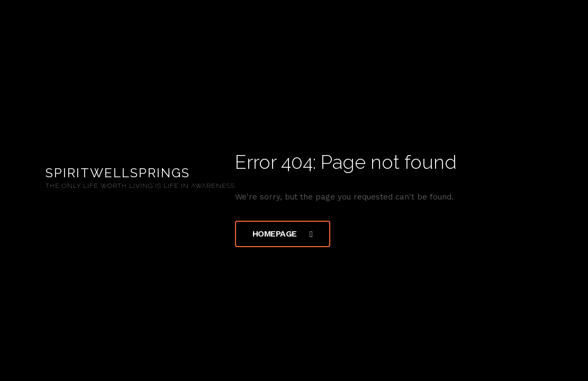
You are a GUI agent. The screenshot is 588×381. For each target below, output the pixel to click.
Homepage (283, 234)
